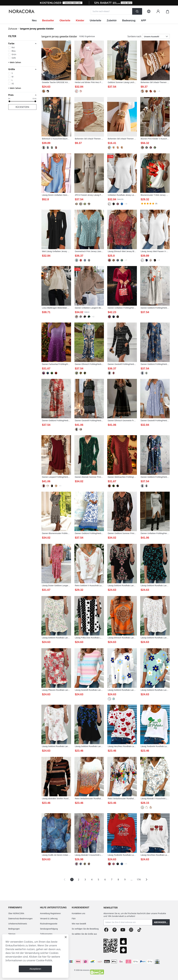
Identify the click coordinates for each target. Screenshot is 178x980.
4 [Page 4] (92, 880)
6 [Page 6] (105, 880)
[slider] (9, 101)
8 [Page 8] (118, 880)
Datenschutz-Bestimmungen (20, 919)
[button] (22, 43)
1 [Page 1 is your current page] (72, 880)
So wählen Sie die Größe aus (84, 934)
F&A (74, 919)
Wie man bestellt (79, 924)
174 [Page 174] (139, 880)
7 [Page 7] (112, 880)
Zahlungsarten (46, 934)
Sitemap (12, 934)
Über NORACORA (16, 913)
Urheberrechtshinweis (18, 924)
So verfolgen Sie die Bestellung (85, 929)
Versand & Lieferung (49, 919)
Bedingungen (14, 929)
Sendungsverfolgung (49, 929)
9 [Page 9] (125, 880)
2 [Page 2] (79, 880)
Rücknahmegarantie (49, 924)
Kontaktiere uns (78, 913)
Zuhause (13, 29)
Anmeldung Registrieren (50, 913)
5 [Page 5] (98, 880)
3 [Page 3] (85, 880)
